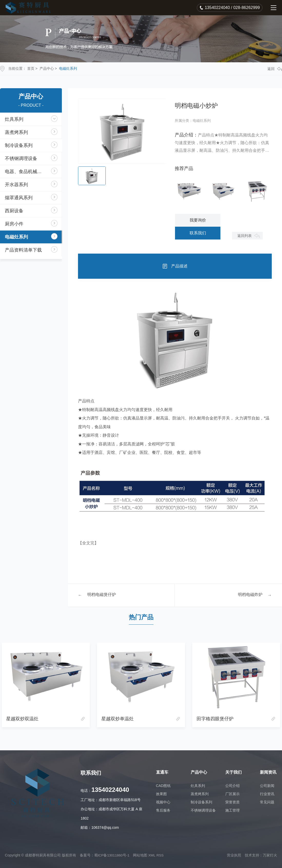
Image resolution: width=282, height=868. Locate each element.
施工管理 (232, 810)
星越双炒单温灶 (118, 719)
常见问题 (267, 802)
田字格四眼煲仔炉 (215, 719)
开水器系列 (17, 185)
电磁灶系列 (68, 68)
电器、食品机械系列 (26, 172)
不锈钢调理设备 (21, 158)
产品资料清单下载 (24, 250)
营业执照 (234, 855)
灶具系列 (14, 119)
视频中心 (163, 802)
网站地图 (141, 855)
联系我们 (198, 233)
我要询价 (198, 220)
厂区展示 (232, 794)
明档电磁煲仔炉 (102, 595)
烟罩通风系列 (19, 198)
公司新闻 (267, 786)
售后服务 (163, 810)
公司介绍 (232, 786)
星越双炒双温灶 (22, 719)
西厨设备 (14, 211)
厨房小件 (14, 224)
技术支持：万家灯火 (261, 855)
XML (153, 855)
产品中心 (47, 68)
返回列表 (244, 236)
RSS (161, 855)
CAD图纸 (163, 786)
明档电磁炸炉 (250, 595)
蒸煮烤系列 (17, 132)
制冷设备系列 (19, 145)
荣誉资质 (232, 802)
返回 (275, 69)
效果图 (161, 794)
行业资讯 (267, 794)
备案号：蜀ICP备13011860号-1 (105, 855)
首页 (31, 68)
